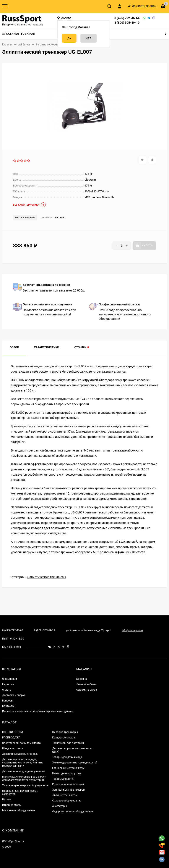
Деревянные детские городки (20, 754)
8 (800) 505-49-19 (127, 23)
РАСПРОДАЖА (11, 738)
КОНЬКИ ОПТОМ (12, 732)
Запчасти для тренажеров (68, 790)
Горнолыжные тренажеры (68, 768)
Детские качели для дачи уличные (23, 771)
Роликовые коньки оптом (68, 784)
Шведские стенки (13, 748)
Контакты (8, 706)
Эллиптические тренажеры (47, 577)
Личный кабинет (87, 684)
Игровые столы (12, 805)
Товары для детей (63, 779)
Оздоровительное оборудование (72, 811)
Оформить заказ (87, 690)
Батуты (7, 800)
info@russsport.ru (132, 630)
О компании (10, 679)
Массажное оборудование (18, 810)
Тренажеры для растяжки (68, 743)
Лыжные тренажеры (65, 795)
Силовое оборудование (67, 801)
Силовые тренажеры (65, 732)
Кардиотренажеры (64, 738)
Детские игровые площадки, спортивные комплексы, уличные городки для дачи (23, 763)
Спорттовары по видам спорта (21, 743)
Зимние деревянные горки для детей (75, 763)
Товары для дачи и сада (67, 757)
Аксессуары (59, 806)
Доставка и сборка (14, 695)
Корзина (82, 679)
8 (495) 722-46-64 (127, 18)
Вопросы (8, 701)
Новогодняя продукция (67, 773)
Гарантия (8, 684)
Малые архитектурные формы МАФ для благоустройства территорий (24, 778)
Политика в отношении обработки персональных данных (38, 711)
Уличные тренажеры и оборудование (25, 785)
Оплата (7, 690)
